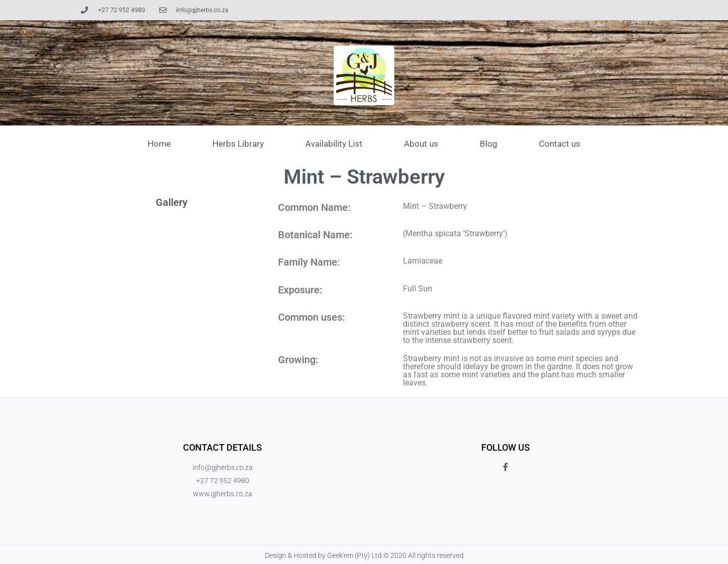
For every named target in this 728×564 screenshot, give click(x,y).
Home (159, 144)
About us (421, 144)
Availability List (334, 144)
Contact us (560, 144)
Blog (489, 144)
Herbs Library (238, 144)
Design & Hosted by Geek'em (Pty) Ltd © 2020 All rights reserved (364, 555)
